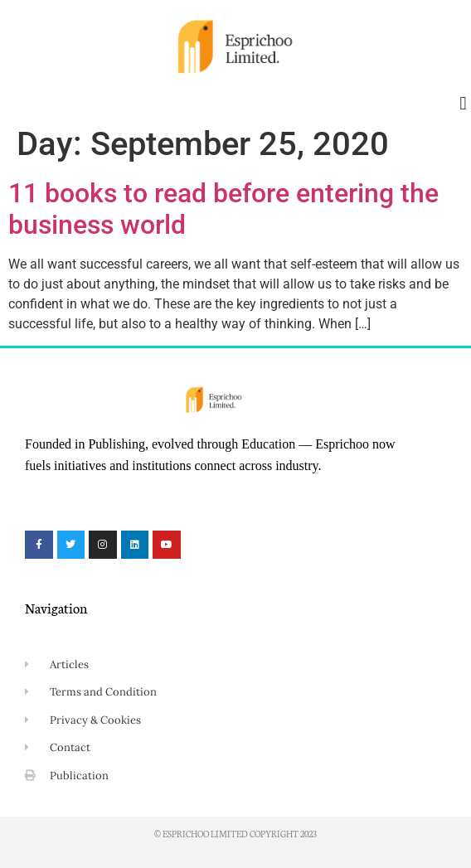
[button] (463, 104)
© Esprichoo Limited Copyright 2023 (235, 834)
